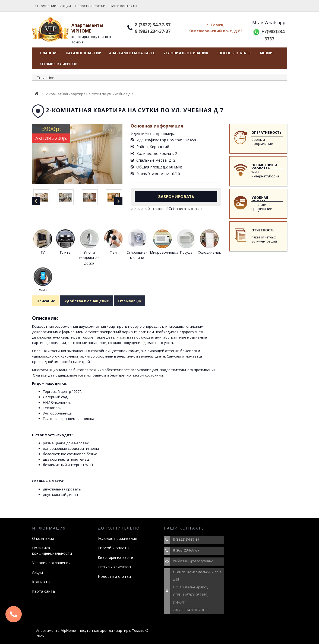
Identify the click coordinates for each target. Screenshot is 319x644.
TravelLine (46, 78)
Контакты (41, 582)
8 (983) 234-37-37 (153, 31)
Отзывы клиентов (59, 64)
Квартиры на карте (115, 557)
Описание (46, 301)
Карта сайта (43, 591)
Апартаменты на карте (132, 53)
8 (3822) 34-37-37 (153, 25)
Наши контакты (123, 6)
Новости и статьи (90, 6)
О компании (46, 6)
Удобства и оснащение (87, 301)
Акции (66, 6)
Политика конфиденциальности (52, 551)
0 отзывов (157, 209)
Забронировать (176, 196)
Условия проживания (186, 53)
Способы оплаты (234, 53)
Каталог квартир (83, 53)
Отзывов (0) (129, 301)
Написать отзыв (187, 209)
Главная (49, 53)
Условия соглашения (51, 563)
